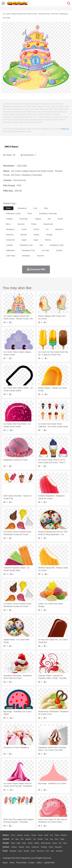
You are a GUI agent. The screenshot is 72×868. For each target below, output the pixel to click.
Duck (56, 839)
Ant (12, 839)
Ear (60, 843)
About (5, 863)
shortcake (24, 219)
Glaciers (64, 835)
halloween (10, 250)
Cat (34, 839)
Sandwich (59, 851)
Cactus (34, 835)
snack (24, 229)
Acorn (13, 835)
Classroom (35, 847)
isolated (9, 219)
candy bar (10, 240)
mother (37, 843)
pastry (34, 224)
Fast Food (40, 851)
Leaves (27, 835)
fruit (35, 208)
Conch (40, 835)
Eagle (62, 839)
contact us (65, 129)
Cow (46, 839)
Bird (22, 839)
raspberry (10, 229)
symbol (59, 250)
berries (48, 240)
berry (8, 224)
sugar (36, 240)
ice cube (45, 250)
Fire (51, 835)
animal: (6, 839)
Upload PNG (49, 863)
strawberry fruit (28, 250)
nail (41, 245)
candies (9, 245)
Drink (33, 851)
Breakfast (13, 851)
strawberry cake (57, 245)
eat (49, 219)
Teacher (22, 847)
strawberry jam (26, 245)
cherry (36, 229)
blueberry (59, 229)
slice (46, 208)
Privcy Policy (21, 863)
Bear (17, 839)
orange (49, 235)
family (30, 843)
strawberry (22, 208)
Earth (46, 835)
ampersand (48, 224)
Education (58, 847)
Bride (24, 843)
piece (30, 214)
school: (6, 847)
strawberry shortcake (48, 214)
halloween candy (13, 214)
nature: (6, 835)
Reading (44, 847)
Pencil (51, 847)
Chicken (40, 839)
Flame (57, 835)
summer (40, 256)
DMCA (39, 863)
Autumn (20, 835)
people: (6, 843)
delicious (10, 235)
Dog (51, 839)
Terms (12, 863)
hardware (26, 256)
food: (5, 851)
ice (47, 229)
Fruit (47, 851)
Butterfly (28, 839)
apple (24, 240)
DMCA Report (11, 147)
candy (60, 219)
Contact (31, 863)
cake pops (11, 256)
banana (24, 235)
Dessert (26, 851)
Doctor (55, 843)
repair (36, 235)
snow (8, 208)
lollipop (38, 219)
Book (28, 847)
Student (14, 847)
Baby (19, 843)
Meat (52, 851)
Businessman (46, 843)
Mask (13, 843)
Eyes (65, 843)
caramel (21, 224)
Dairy (20, 851)
